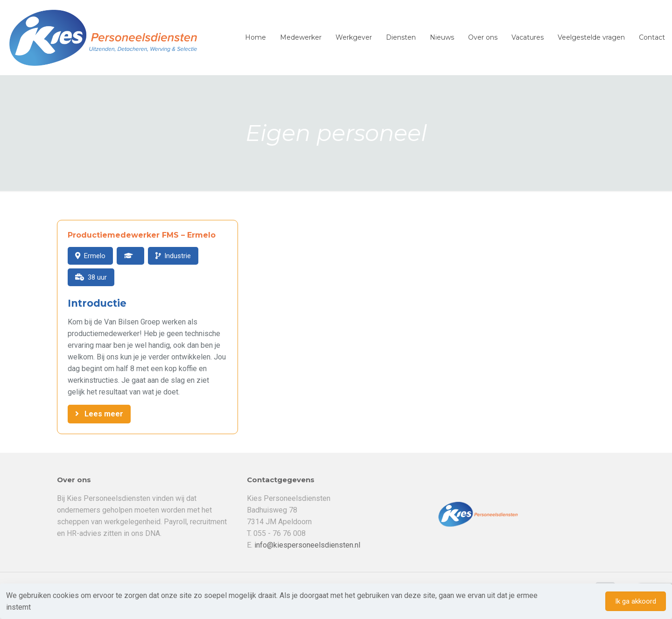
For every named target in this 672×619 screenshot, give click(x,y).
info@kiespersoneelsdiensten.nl (307, 545)
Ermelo (95, 256)
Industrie (178, 256)
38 (91, 277)
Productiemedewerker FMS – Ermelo (142, 235)
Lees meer (104, 414)
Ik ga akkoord (636, 601)
